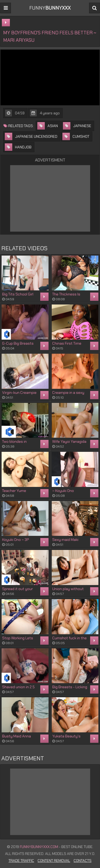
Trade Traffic (21, 861)
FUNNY (50, 8)
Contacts (83, 861)
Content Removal (54, 861)
